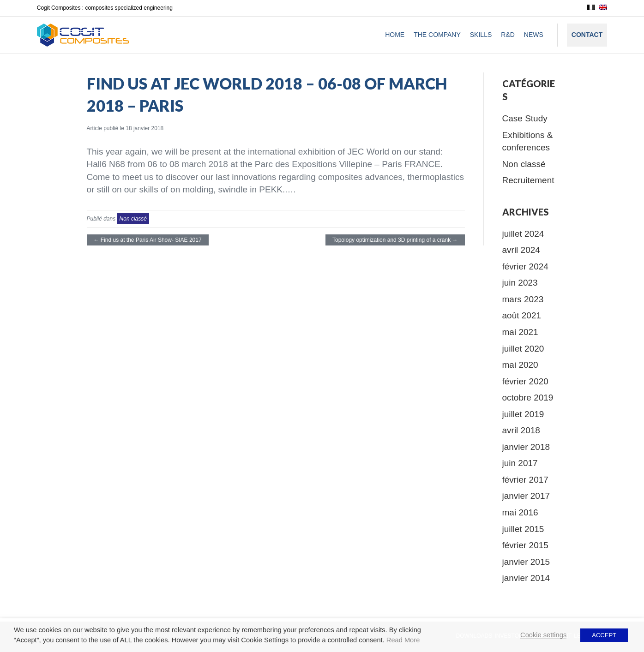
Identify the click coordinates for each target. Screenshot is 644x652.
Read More (403, 640)
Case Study (525, 118)
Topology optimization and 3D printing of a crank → (395, 240)
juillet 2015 (523, 529)
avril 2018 (521, 430)
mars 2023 (523, 299)
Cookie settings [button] (543, 635)
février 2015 (525, 545)
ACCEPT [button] (604, 635)
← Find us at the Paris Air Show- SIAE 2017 (148, 240)
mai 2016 (520, 512)
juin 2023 (520, 283)
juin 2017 (520, 463)
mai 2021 (520, 332)
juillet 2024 (523, 234)
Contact (587, 35)
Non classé (133, 219)
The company (437, 35)
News (534, 35)
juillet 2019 (523, 414)
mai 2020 (520, 365)
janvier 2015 (526, 562)
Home (395, 35)
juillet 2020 (523, 349)
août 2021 (522, 315)
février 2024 (525, 266)
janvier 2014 (526, 578)
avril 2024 (521, 250)
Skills (481, 35)
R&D (508, 35)
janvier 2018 (526, 447)
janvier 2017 (526, 496)
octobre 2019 (528, 398)
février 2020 (525, 381)
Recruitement (528, 180)
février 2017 (525, 480)
